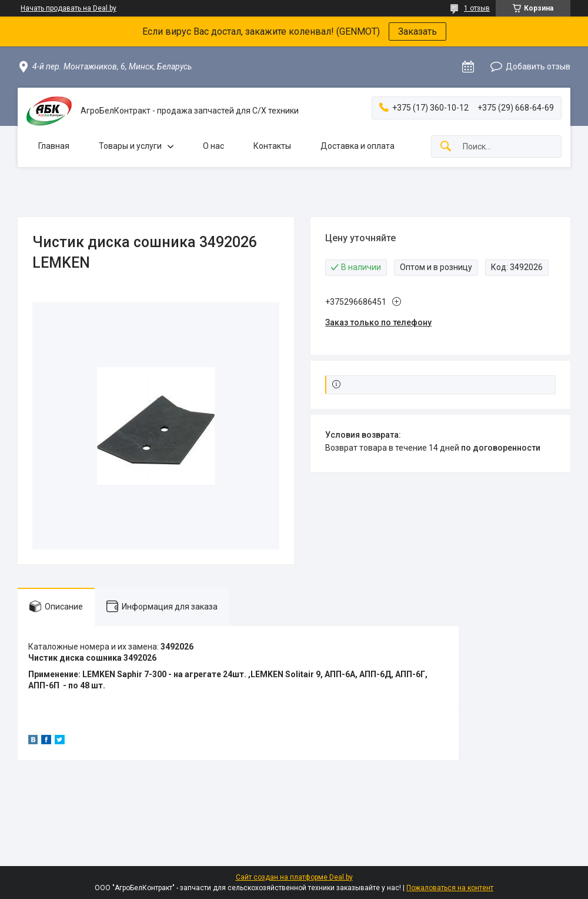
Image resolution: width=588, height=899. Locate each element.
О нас (213, 146)
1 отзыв (477, 8)
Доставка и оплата (358, 146)
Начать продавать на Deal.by (69, 8)
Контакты (272, 146)
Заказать (417, 31)
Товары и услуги (130, 146)
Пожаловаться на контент (450, 888)
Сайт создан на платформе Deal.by (294, 877)
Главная (54, 146)
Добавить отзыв (538, 66)
